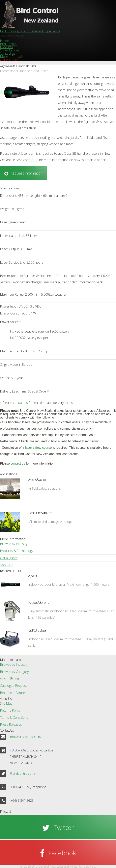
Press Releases (11, 724)
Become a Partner (13, 693)
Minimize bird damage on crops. (51, 522)
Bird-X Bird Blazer (37, 630)
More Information (13, 57)
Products (6, 47)
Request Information (26, 173)
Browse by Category (14, 672)
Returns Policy (10, 710)
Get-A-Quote (9, 60)
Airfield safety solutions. (45, 488)
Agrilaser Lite (35, 576)
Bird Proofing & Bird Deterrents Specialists (30, 31)
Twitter (64, 827)
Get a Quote (9, 558)
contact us (31, 160)
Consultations (10, 50)
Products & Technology (17, 551)
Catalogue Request (13, 686)
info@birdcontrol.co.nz (26, 737)
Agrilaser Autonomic (39, 602)
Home (4, 41)
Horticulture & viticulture (40, 513)
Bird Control (9, 44)
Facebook (62, 853)
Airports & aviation (38, 480)
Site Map (6, 703)
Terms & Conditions (14, 718)
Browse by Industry (14, 544)
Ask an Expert (10, 679)
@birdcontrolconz (22, 773)
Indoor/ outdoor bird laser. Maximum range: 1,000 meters (69, 584)
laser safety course (38, 448)
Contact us (8, 53)
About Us (7, 565)
